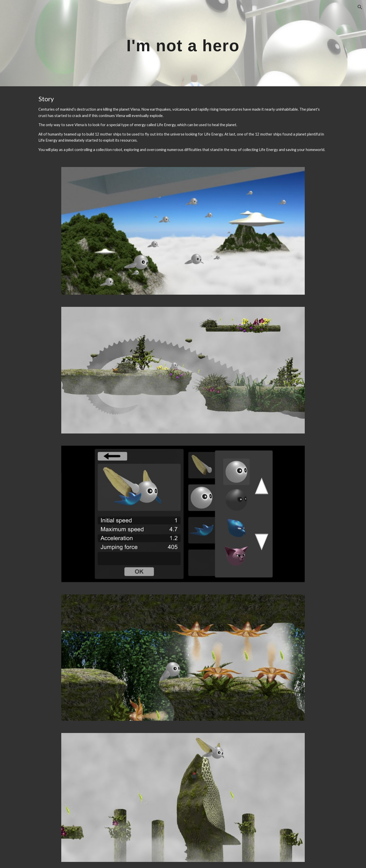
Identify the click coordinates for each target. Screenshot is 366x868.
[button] (360, 7)
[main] (183, 43)
